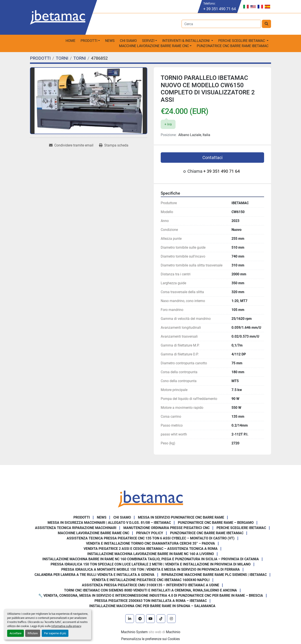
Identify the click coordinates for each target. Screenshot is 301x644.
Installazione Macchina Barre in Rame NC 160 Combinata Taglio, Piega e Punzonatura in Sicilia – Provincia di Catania (151, 559)
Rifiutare (33, 633)
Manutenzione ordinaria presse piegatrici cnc (166, 528)
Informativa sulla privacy (66, 626)
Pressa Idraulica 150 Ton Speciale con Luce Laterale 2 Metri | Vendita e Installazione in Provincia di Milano (151, 564)
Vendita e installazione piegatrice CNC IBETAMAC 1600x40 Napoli (151, 580)
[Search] (221, 24)
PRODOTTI (89, 41)
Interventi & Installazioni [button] (186, 41)
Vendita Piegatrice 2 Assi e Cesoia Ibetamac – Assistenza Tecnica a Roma (151, 549)
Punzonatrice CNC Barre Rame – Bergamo (216, 523)
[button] (90, 41)
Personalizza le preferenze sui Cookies (150, 639)
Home (70, 41)
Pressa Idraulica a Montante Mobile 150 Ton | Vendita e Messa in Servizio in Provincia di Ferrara (150, 569)
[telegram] (140, 619)
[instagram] (171, 619)
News (110, 41)
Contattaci (213, 158)
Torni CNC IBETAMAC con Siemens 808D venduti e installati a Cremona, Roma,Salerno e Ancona (150, 590)
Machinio (173, 632)
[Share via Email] (71, 145)
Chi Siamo (128, 41)
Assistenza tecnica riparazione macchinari (76, 528)
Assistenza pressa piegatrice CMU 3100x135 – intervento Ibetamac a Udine (150, 585)
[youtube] (150, 619)
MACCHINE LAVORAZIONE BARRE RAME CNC (93, 533)
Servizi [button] (148, 41)
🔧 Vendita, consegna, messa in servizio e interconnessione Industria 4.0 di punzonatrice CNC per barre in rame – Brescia (151, 596)
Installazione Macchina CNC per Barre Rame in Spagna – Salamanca (152, 606)
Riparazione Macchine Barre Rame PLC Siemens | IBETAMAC (214, 575)
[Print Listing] (114, 145)
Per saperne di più (55, 633)
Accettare (16, 633)
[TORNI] (62, 58)
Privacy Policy (150, 533)
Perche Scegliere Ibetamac (241, 528)
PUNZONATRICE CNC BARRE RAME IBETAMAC (233, 46)
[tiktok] (161, 619)
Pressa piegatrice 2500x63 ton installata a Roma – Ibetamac (151, 601)
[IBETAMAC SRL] (150, 499)
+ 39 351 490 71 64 (220, 9)
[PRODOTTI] (40, 58)
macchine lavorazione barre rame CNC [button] (154, 46)
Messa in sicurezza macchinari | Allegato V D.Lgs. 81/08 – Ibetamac (109, 523)
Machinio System (134, 632)
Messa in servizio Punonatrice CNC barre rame (181, 517)
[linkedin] (130, 619)
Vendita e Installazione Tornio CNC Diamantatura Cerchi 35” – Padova (150, 543)
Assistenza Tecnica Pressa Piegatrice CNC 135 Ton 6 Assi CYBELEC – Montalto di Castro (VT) (151, 538)
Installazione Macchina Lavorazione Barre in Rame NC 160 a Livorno (151, 554)
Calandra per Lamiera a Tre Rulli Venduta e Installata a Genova (94, 575)
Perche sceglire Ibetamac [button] (242, 41)
